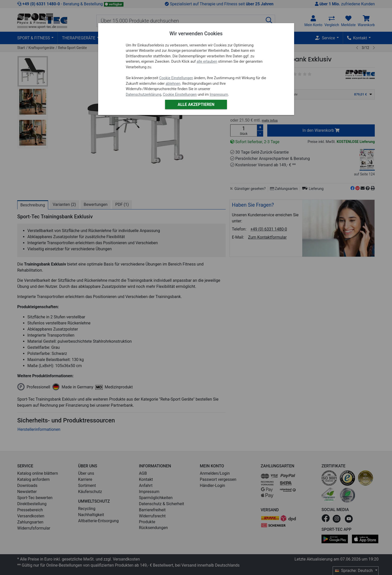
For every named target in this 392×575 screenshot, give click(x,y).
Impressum (219, 95)
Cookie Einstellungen (176, 78)
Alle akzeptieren (196, 104)
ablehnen (173, 84)
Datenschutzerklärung (144, 95)
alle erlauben (207, 62)
